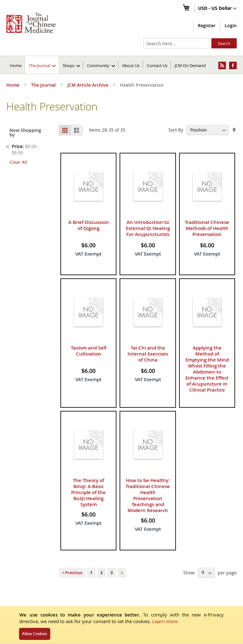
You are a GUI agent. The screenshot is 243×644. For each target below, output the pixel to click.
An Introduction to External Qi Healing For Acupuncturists (148, 228)
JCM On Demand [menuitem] (190, 65)
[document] (121, 625)
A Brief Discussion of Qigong (89, 225)
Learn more (165, 621)
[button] (217, 9)
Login (231, 25)
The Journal (44, 85)
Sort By (176, 130)
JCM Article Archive (88, 85)
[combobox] (177, 43)
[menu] (121, 65)
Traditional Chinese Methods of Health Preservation (207, 228)
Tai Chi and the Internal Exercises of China (148, 354)
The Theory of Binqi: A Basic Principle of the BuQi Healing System (88, 492)
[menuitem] (42, 65)
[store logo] (31, 23)
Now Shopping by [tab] (25, 132)
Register (207, 25)
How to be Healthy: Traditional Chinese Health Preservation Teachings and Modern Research (148, 495)
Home (16, 65)
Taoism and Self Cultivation (89, 351)
